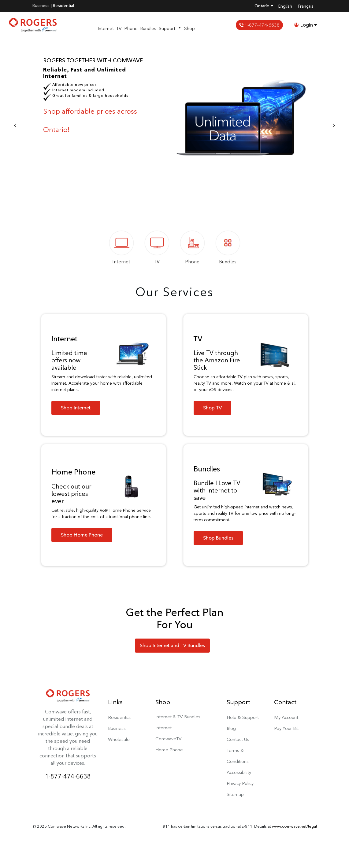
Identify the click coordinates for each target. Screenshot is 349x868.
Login (306, 25)
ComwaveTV (169, 739)
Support (170, 28)
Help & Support (243, 717)
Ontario (264, 6)
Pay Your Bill (286, 728)
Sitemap (235, 794)
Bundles (148, 28)
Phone (131, 28)
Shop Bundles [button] (218, 538)
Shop (189, 28)
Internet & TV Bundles (178, 717)
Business (41, 5)
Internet (106, 28)
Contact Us (238, 739)
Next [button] (334, 126)
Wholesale (119, 739)
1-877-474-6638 (259, 25)
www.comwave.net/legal (294, 826)
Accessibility (239, 772)
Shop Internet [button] (76, 408)
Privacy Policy (240, 783)
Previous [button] (15, 126)
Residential (63, 5)
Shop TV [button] (212, 408)
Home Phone (169, 750)
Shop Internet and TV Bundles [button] (172, 645)
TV (119, 28)
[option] (174, 126)
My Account (286, 717)
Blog (231, 728)
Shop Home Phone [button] (82, 535)
